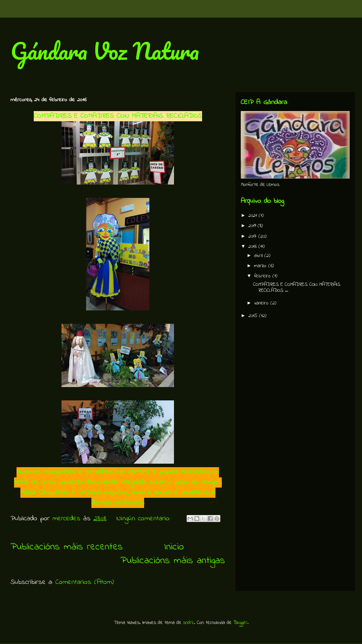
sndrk (189, 623)
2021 (254, 216)
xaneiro (262, 303)
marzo (261, 266)
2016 (253, 247)
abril (259, 256)
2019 (253, 226)
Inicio (174, 547)
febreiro (263, 276)
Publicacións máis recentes (67, 547)
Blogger (240, 623)
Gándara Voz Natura (105, 51)
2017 (253, 236)
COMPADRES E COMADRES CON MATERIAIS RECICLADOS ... (297, 288)
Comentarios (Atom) (85, 582)
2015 (254, 316)
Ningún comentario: (145, 519)
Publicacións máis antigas (173, 561)
